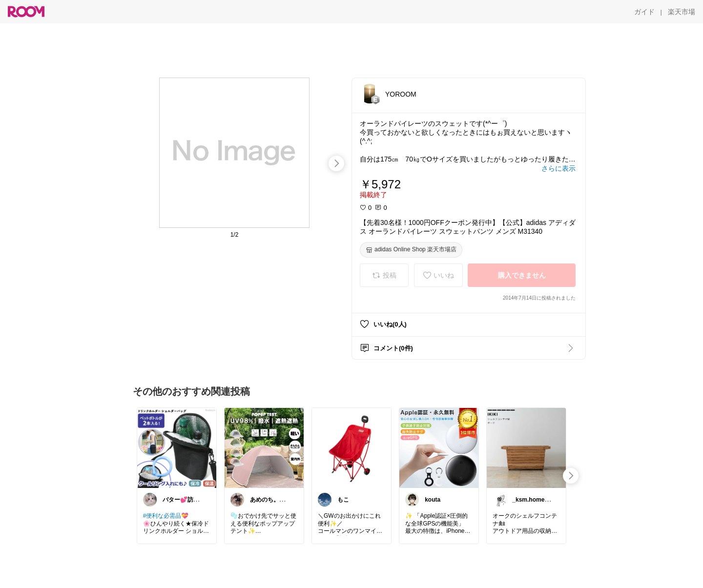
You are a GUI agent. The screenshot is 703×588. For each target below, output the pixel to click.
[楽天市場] (682, 12)
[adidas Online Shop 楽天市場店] (411, 250)
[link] (177, 447)
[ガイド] (644, 12)
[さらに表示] (558, 168)
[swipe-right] (336, 163)
